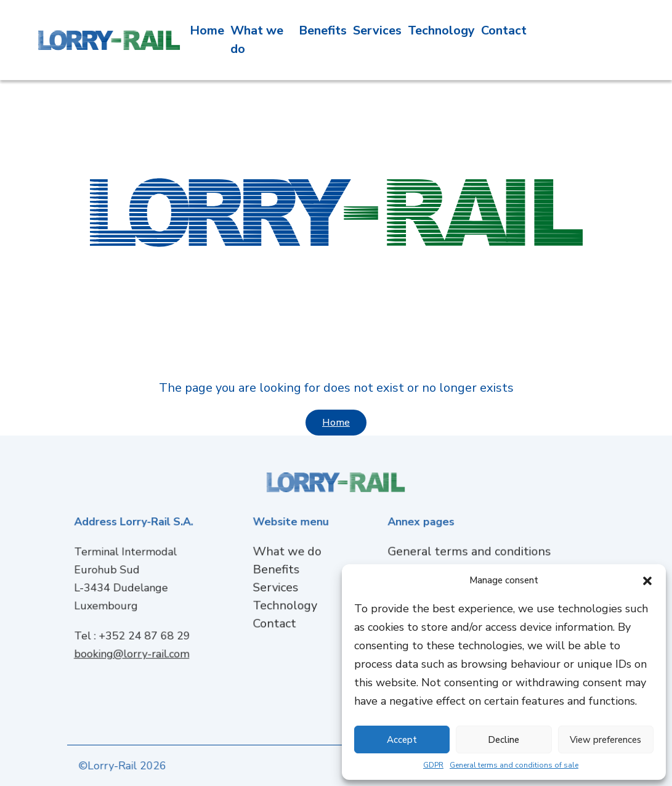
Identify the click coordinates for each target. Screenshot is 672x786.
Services (377, 29)
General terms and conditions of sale (514, 765)
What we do (289, 554)
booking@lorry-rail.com (133, 650)
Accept (402, 740)
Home (207, 29)
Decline (504, 740)
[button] (647, 580)
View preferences (605, 740)
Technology (441, 29)
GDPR (433, 765)
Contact (504, 29)
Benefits (323, 29)
